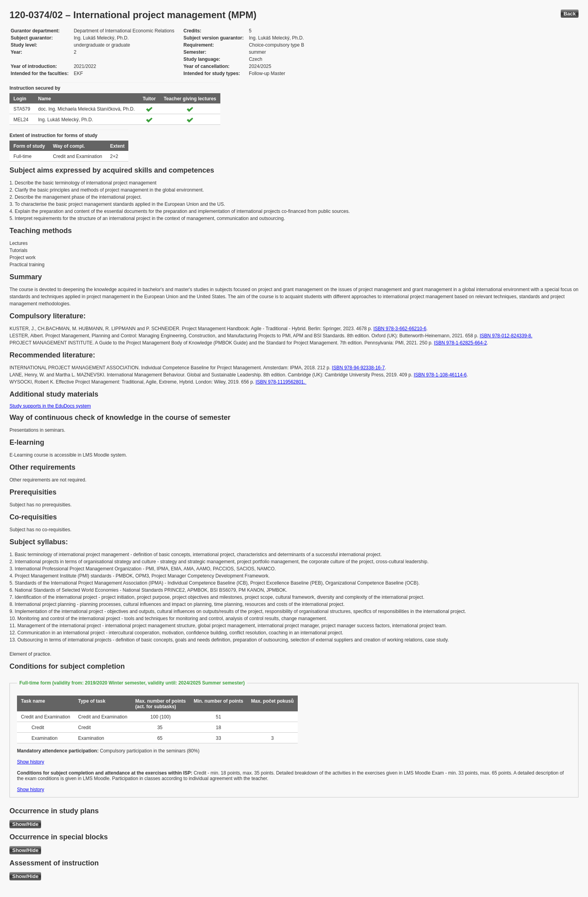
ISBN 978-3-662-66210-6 (400, 329)
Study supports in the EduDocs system (50, 406)
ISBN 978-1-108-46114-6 (440, 375)
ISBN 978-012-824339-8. (506, 336)
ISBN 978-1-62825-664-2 (460, 343)
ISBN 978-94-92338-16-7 (358, 368)
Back (570, 14)
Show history (31, 762)
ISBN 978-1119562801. (281, 382)
